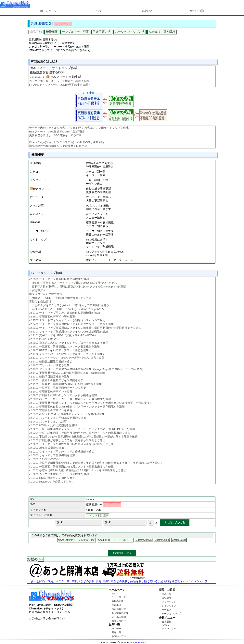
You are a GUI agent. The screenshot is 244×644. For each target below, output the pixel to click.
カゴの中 (196, 11)
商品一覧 (116, 632)
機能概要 (52, 32)
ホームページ (48, 11)
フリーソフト (169, 602)
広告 (41, 559)
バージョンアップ (171, 614)
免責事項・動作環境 (162, 32)
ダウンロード (119, 597)
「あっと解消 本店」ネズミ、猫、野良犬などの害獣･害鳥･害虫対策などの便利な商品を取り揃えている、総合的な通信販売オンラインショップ (118, 581)
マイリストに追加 (97, 515)
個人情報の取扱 (120, 613)
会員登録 (167, 622)
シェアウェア (169, 606)
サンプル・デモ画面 (75, 32)
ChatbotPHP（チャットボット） (116, 540)
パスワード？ (169, 629)
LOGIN (166, 625)
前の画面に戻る (122, 553)
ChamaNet (140, 643)
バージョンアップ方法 (130, 32)
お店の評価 (118, 601)
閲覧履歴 (167, 598)
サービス (167, 610)
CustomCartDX (144, 540)
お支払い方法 (119, 636)
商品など (147, 11)
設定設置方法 (102, 32)
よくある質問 (119, 617)
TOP (114, 594)
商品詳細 (36, 32)
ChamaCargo (162, 540)
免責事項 (116, 605)
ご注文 (98, 11)
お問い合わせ (119, 621)
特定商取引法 (119, 609)
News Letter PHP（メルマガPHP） (77, 540)
